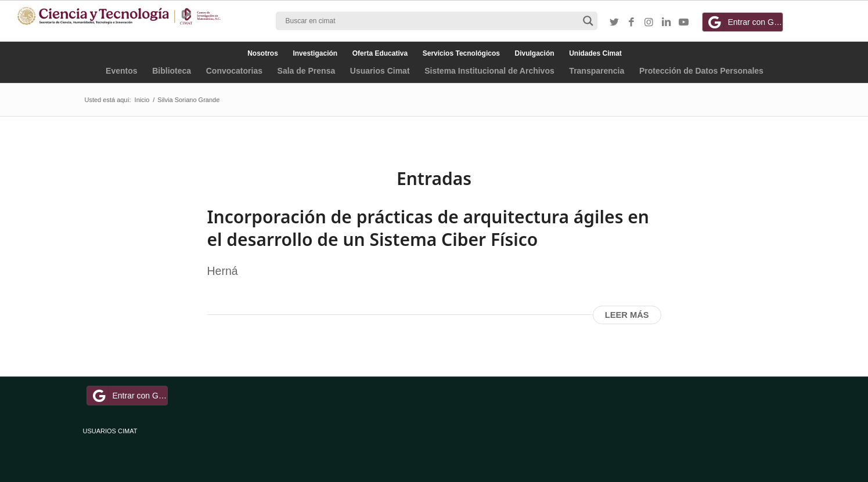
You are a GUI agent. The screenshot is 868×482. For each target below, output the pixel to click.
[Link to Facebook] (632, 23)
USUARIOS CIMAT (110, 431)
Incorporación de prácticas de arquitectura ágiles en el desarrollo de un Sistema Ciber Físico (428, 228)
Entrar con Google (744, 22)
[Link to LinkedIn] (667, 23)
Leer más (627, 315)
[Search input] (431, 21)
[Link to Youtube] (684, 23)
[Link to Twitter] (614, 23)
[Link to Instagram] (649, 23)
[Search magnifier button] (588, 21)
